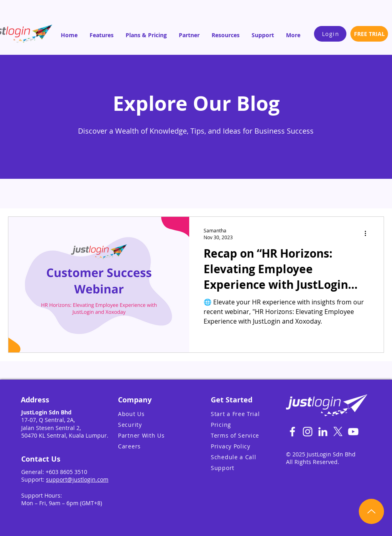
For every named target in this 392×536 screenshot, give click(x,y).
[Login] (330, 34)
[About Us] (152, 414)
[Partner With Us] (152, 435)
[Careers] (152, 446)
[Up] (371, 511)
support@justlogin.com (77, 479)
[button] (102, 35)
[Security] (152, 425)
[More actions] (368, 234)
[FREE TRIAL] (369, 34)
